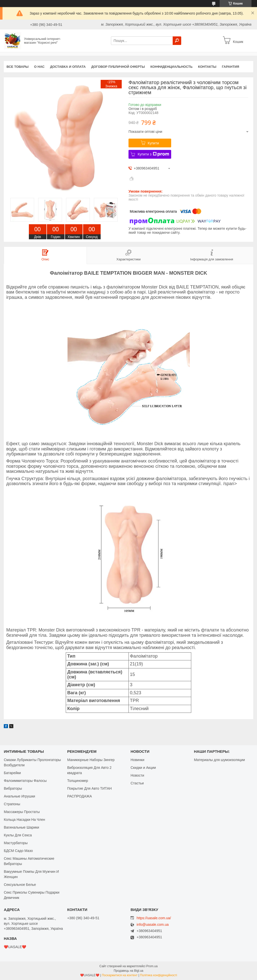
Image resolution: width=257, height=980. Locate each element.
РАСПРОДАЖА (80, 796)
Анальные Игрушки (19, 796)
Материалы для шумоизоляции (219, 760)
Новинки (137, 760)
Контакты (207, 67)
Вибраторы (13, 788)
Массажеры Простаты (22, 812)
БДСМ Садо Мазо (18, 851)
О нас (39, 67)
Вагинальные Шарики (21, 827)
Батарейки (12, 773)
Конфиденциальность (171, 67)
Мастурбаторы (16, 843)
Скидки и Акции (143, 768)
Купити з (153, 154)
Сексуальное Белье (20, 885)
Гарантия (231, 67)
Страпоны (12, 804)
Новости (137, 775)
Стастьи (137, 783)
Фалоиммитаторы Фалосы (25, 781)
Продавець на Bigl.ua (128, 971)
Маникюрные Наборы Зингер (91, 760)
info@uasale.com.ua (153, 925)
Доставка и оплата (68, 67)
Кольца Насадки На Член (24, 820)
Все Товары (18, 67)
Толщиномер (78, 781)
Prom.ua (152, 966)
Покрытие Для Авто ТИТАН (89, 788)
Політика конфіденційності (159, 975)
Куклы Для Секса (18, 835)
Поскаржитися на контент (120, 975)
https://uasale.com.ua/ (154, 918)
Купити (153, 143)
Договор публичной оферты (118, 67)
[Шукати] (177, 41)
